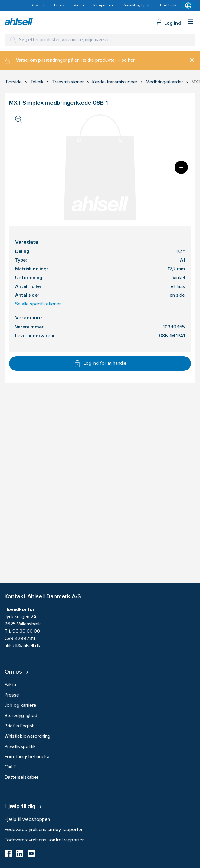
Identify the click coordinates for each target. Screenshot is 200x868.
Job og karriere (20, 706)
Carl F (10, 767)
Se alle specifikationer (38, 304)
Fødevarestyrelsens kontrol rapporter (44, 840)
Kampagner (103, 5)
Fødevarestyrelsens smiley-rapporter (44, 830)
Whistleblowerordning (27, 736)
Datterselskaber (21, 778)
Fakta (10, 685)
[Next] (181, 167)
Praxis (59, 5)
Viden (79, 5)
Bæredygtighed (21, 716)
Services (38, 5)
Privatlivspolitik (20, 747)
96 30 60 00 (26, 631)
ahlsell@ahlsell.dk (22, 646)
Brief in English (20, 726)
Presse (12, 695)
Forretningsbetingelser (28, 757)
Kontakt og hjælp (137, 5)
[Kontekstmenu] (188, 5)
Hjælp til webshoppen (27, 820)
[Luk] (190, 60)
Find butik (168, 5)
